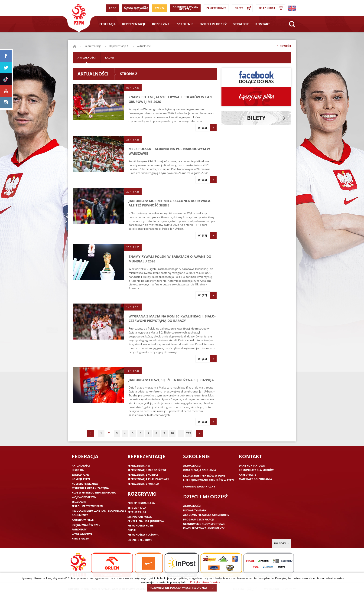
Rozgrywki (161, 24)
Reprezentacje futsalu (143, 484)
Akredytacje (247, 475)
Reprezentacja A (119, 46)
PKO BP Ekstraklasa (141, 503)
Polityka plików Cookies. (205, 582)
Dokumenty (80, 515)
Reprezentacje (134, 24)
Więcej (207, 128)
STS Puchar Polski (140, 517)
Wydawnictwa (82, 534)
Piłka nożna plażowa (143, 535)
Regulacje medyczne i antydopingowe (99, 511)
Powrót (284, 47)
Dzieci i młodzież (213, 24)
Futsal (132, 530)
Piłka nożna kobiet (141, 525)
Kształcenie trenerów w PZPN (204, 476)
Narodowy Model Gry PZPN (185, 8)
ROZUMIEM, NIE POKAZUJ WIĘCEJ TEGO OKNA (183, 588)
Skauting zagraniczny (199, 486)
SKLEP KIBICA (272, 8)
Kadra (110, 57)
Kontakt (263, 24)
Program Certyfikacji (198, 519)
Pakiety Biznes (216, 8)
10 (172, 433)
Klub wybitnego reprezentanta (94, 492)
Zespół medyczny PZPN (87, 506)
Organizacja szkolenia (200, 470)
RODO (113, 8)
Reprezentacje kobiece (143, 475)
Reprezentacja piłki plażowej (148, 479)
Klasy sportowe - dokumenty (204, 528)
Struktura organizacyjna (90, 488)
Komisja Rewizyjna (85, 484)
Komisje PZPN (81, 479)
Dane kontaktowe (252, 466)
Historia (78, 470)
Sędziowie (79, 502)
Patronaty (79, 529)
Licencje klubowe (140, 540)
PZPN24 (160, 8)
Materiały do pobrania (255, 479)
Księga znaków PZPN (86, 525)
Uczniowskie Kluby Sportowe (204, 524)
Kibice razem (80, 538)
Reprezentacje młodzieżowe (147, 470)
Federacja (107, 24)
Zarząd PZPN (80, 475)
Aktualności (87, 57)
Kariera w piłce (83, 520)
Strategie (241, 24)
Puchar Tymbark (195, 510)
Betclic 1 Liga (137, 508)
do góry (281, 543)
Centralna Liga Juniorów (146, 521)
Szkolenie (185, 24)
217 (189, 433)
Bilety (244, 8)
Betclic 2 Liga (137, 512)
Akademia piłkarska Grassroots (206, 515)
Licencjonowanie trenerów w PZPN (208, 480)
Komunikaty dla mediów (256, 470)
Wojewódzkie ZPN (84, 497)
